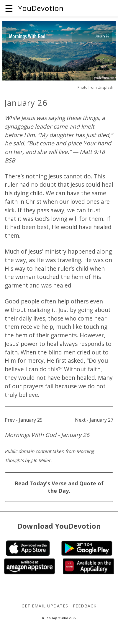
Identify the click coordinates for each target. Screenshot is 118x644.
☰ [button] (9, 8)
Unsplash (105, 87)
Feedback (85, 606)
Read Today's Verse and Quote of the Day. (59, 487)
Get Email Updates (45, 606)
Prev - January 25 (24, 420)
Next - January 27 (94, 420)
